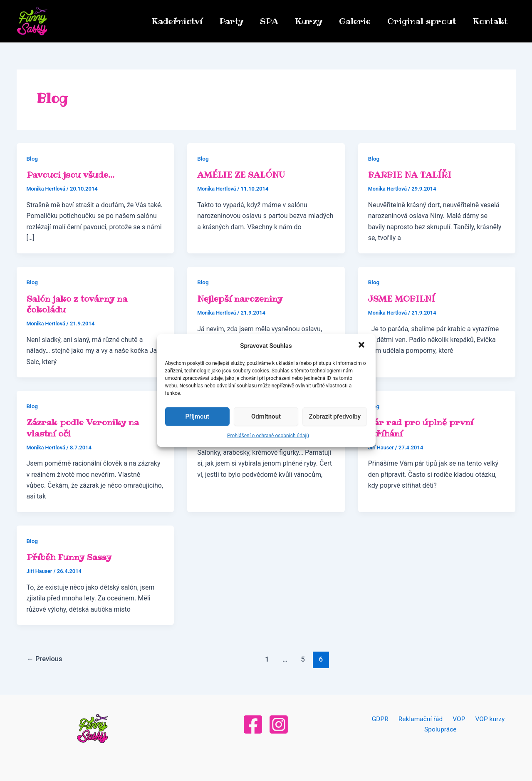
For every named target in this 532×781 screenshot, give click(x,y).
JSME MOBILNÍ (403, 298)
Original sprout (422, 21)
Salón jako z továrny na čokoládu (78, 304)
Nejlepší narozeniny (240, 298)
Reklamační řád (421, 718)
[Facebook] (253, 724)
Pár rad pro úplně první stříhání (421, 427)
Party (231, 21)
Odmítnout (266, 417)
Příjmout (197, 417)
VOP (457, 718)
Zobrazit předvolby (335, 417)
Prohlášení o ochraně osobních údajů (268, 436)
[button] (362, 345)
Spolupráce (441, 729)
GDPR (383, 718)
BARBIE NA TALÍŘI (411, 175)
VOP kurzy (486, 718)
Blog (32, 159)
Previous (45, 658)
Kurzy (309, 21)
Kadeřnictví (177, 21)
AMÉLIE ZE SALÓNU (242, 175)
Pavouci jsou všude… (72, 175)
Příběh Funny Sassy (69, 556)
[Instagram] (279, 724)
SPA (269, 21)
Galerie (355, 21)
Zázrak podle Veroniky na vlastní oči (84, 427)
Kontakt (490, 21)
